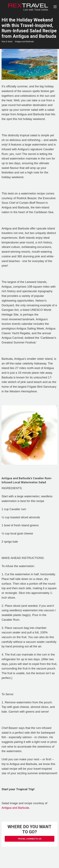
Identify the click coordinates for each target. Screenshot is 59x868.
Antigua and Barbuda (24, 41)
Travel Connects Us (29, 839)
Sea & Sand (7, 41)
